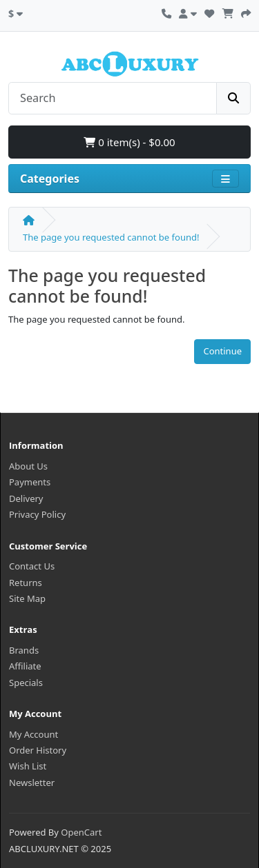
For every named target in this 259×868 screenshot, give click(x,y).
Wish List (28, 766)
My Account (33, 734)
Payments (30, 482)
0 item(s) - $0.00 (129, 142)
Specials (26, 683)
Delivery (26, 498)
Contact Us (32, 566)
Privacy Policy (37, 514)
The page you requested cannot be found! (111, 237)
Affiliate (25, 666)
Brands (24, 650)
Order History (38, 750)
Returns (26, 583)
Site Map (27, 598)
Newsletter (32, 783)
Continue (222, 351)
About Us (28, 466)
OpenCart (81, 832)
